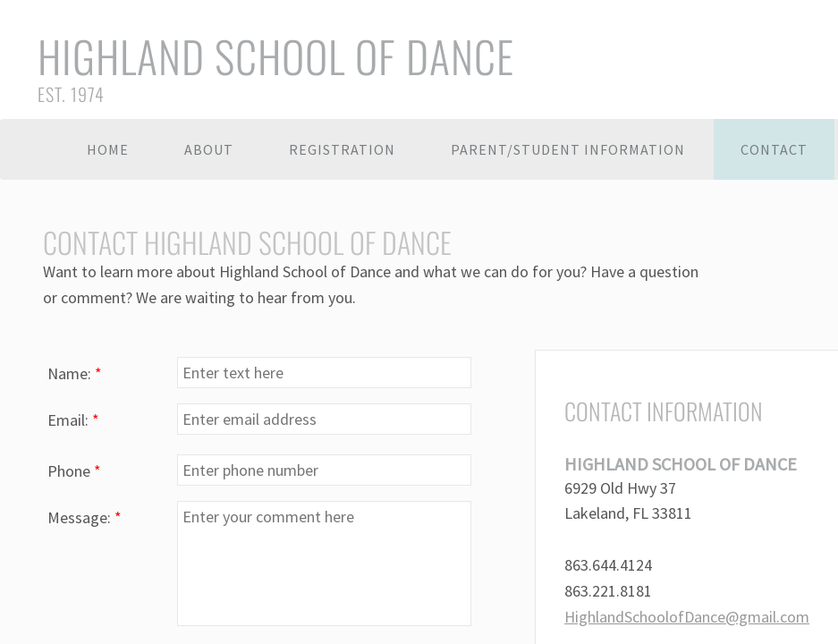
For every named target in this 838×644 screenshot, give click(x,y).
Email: (73, 420)
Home (108, 149)
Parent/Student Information (568, 149)
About (209, 149)
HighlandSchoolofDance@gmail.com (687, 617)
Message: (85, 517)
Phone (74, 471)
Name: (75, 373)
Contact (774, 149)
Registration (342, 149)
